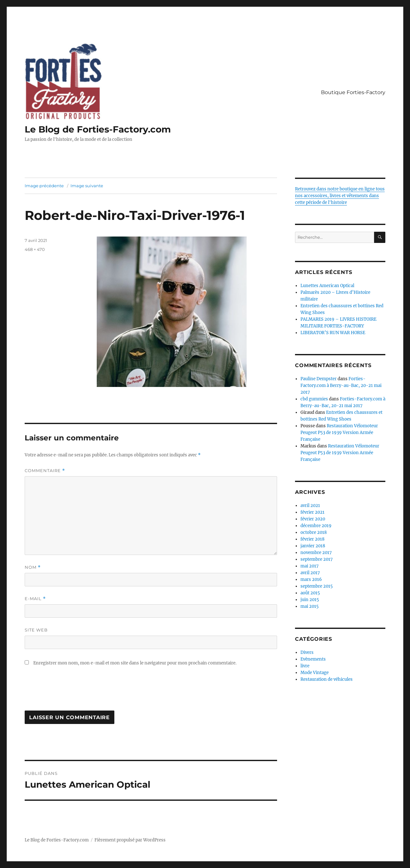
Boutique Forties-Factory (353, 92)
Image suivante (87, 186)
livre (305, 666)
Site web (36, 630)
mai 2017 (310, 566)
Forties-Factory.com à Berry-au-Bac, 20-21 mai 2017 (341, 386)
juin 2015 (310, 600)
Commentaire (45, 471)
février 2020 (313, 519)
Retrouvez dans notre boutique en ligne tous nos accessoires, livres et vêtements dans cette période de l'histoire (340, 196)
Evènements (313, 659)
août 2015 (310, 593)
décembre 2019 (316, 526)
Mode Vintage (315, 673)
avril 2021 (310, 506)
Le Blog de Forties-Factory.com (98, 129)
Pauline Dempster (319, 379)
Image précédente (44, 186)
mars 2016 (311, 579)
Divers (307, 652)
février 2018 (312, 539)
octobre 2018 (314, 532)
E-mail (35, 599)
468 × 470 (35, 249)
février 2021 (312, 512)
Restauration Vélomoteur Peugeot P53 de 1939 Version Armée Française (339, 433)
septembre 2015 (317, 586)
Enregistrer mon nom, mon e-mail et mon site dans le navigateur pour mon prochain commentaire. (135, 663)
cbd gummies (314, 399)
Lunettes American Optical (327, 286)
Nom (33, 567)
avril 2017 (310, 573)
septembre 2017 (317, 559)
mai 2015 (310, 606)
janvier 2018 (313, 546)
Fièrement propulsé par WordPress (130, 840)
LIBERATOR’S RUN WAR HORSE (333, 333)
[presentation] (73, 692)
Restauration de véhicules (327, 679)
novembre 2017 (316, 553)
